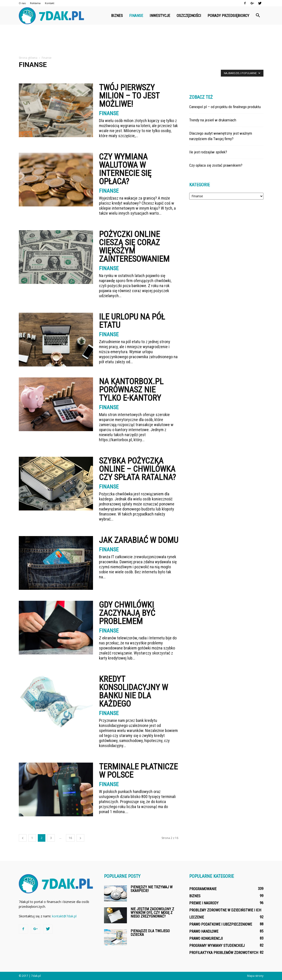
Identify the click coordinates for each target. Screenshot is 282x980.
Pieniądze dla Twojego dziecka (150, 933)
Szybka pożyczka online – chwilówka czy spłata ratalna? (137, 469)
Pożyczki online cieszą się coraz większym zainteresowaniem (134, 247)
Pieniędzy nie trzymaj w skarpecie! (152, 889)
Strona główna (28, 58)
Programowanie (203, 889)
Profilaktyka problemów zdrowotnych (224, 953)
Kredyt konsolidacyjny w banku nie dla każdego (133, 692)
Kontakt (50, 3)
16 (70, 838)
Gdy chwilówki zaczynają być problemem (127, 613)
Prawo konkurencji (206, 939)
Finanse (136, 16)
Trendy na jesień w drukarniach (213, 120)
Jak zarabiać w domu (139, 540)
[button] (258, 16)
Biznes (117, 16)
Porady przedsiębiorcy (228, 16)
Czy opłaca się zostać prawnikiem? (216, 165)
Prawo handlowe (204, 931)
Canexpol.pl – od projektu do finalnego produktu (225, 107)
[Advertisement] (141, 40)
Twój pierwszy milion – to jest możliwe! (129, 96)
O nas (22, 3)
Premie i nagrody (204, 903)
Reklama (35, 3)
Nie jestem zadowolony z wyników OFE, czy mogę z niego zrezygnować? (152, 913)
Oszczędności (189, 16)
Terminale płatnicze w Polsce (138, 771)
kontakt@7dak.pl (64, 916)
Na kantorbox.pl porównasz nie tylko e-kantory (131, 390)
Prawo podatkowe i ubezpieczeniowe (221, 924)
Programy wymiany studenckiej (217, 946)
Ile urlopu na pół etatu (132, 321)
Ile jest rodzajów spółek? (208, 152)
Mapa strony (255, 976)
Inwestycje (160, 16)
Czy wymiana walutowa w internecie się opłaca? (125, 169)
